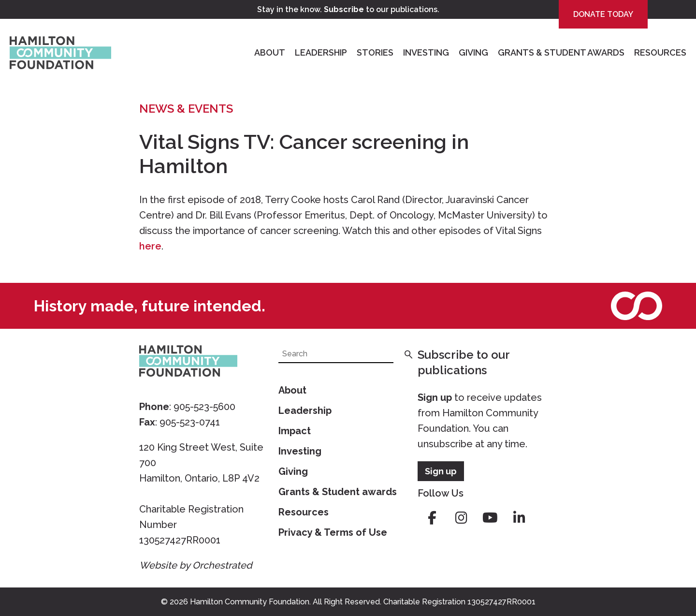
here (150, 246)
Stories (375, 52)
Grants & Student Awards (561, 52)
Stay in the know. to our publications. (348, 9)
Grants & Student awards (338, 492)
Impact (295, 431)
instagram (461, 518)
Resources (660, 52)
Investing (426, 52)
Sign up (435, 397)
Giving (473, 52)
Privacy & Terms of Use (333, 532)
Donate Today (603, 14)
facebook (432, 518)
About (270, 52)
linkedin (519, 518)
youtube (490, 518)
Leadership (321, 52)
